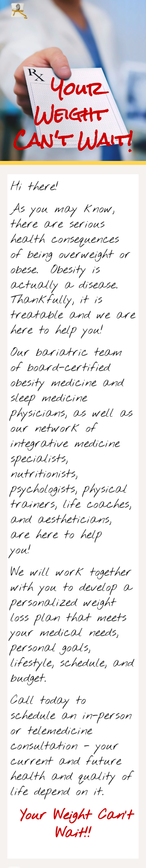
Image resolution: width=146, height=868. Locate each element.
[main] (73, 82)
